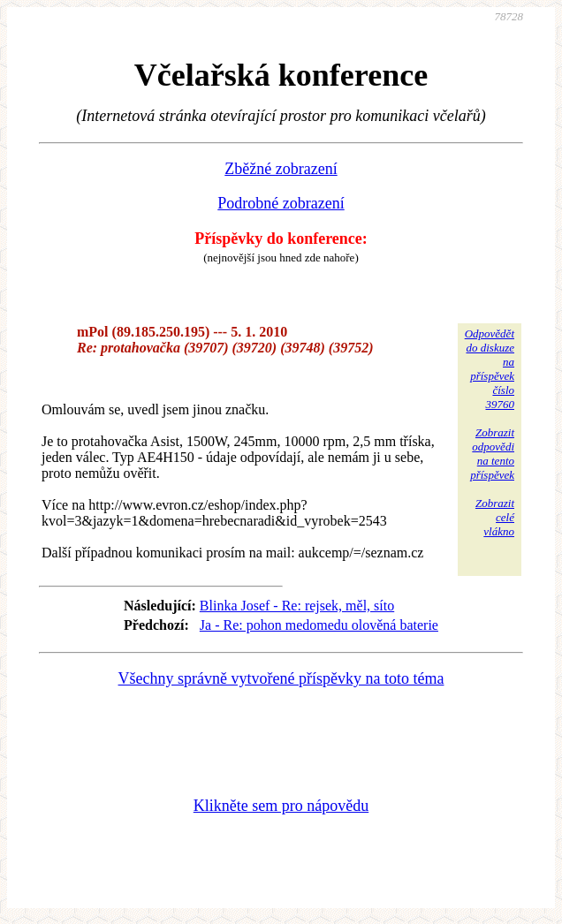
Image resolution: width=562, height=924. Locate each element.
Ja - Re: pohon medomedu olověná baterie (319, 625)
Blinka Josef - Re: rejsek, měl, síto (297, 606)
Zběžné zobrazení (281, 169)
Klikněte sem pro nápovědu (281, 806)
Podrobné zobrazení (281, 203)
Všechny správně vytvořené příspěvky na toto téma (281, 678)
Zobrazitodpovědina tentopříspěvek (492, 454)
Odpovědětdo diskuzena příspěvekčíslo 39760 (490, 369)
